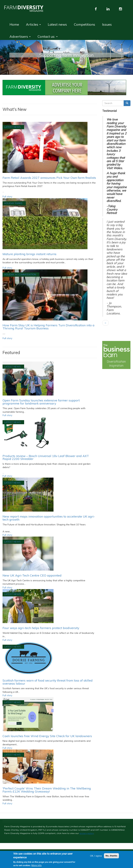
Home (14, 24)
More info (37, 865)
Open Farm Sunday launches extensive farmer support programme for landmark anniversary (41, 402)
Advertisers (20, 36)
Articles (33, 24)
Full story (7, 196)
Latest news (57, 24)
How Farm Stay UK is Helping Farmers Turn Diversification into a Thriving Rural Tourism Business (48, 327)
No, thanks (111, 856)
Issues (107, 24)
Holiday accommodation (20, 274)
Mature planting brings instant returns (29, 254)
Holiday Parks (13, 203)
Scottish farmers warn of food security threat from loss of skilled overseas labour (48, 682)
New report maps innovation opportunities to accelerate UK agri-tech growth (49, 518)
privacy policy (87, 833)
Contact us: (48, 36)
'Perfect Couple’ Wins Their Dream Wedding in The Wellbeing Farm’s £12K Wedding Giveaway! (47, 790)
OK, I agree (96, 856)
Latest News (12, 127)
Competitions (85, 24)
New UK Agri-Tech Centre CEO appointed (32, 575)
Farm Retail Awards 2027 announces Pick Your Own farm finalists (49, 178)
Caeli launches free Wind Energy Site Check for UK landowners (47, 736)
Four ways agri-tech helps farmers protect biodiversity (41, 628)
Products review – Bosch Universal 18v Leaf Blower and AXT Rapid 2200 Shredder (46, 457)
